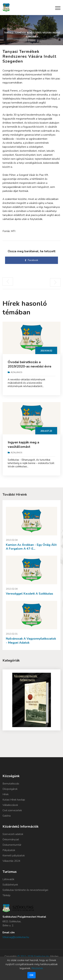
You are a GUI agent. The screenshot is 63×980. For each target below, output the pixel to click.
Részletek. (37, 968)
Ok (32, 975)
